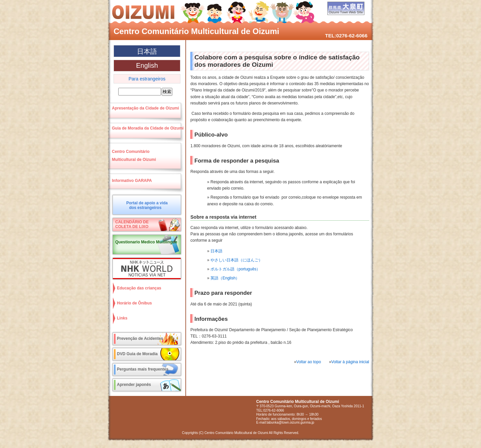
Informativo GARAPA (132, 181)
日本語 (216, 251)
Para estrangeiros (147, 79)
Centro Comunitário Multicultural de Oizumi (196, 31)
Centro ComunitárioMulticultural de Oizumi (134, 156)
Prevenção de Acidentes (140, 339)
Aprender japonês (134, 385)
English (147, 65)
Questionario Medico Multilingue (146, 242)
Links (122, 318)
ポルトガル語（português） (235, 269)
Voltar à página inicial (350, 362)
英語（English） (225, 278)
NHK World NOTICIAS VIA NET (145, 269)
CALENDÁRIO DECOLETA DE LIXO (132, 224)
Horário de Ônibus (134, 303)
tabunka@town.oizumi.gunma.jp (290, 422)
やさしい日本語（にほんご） (236, 260)
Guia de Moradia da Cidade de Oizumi (148, 128)
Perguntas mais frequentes (143, 369)
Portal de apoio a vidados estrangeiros (147, 205)
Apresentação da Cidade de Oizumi (145, 108)
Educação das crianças (139, 288)
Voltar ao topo (309, 362)
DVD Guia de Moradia (137, 354)
